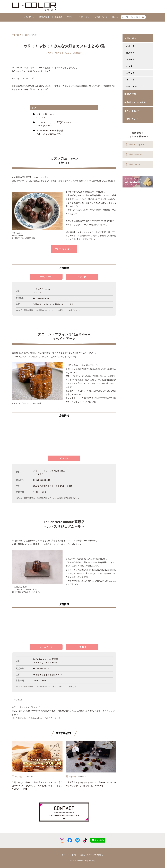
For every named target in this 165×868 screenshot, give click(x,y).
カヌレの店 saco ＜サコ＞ (45, 116)
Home (115, 17)
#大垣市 (50, 53)
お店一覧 (131, 46)
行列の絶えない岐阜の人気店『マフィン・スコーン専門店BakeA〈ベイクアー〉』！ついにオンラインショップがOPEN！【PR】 (37, 786)
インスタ (82, 277)
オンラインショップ (64, 249)
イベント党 (132, 86)
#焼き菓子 (59, 53)
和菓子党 (131, 59)
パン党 (130, 66)
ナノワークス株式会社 (95, 855)
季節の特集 (44, 17)
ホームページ (46, 277)
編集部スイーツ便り (64, 17)
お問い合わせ (101, 17)
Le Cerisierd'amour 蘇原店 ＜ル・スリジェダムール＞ (50, 132)
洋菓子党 (15, 35)
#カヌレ (68, 53)
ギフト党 (23, 35)
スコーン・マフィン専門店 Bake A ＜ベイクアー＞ (54, 124)
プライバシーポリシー (70, 855)
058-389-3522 (41, 668)
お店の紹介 (27, 17)
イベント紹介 (84, 17)
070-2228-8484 (42, 480)
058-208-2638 (41, 298)
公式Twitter (133, 165)
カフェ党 (131, 73)
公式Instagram (134, 145)
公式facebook (134, 155)
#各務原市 (77, 53)
